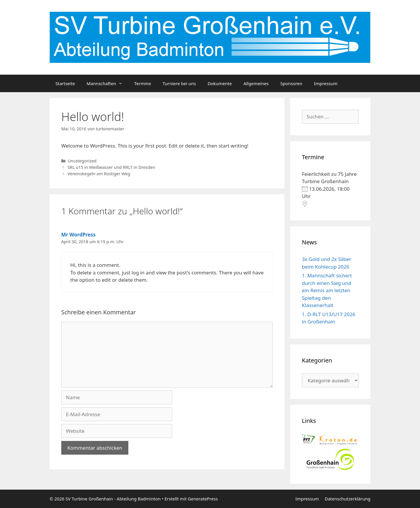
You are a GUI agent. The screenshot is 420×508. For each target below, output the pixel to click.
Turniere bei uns (179, 83)
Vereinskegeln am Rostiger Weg (99, 174)
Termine (143, 83)
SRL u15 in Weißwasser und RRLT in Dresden (111, 167)
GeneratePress (203, 499)
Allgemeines (256, 83)
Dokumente (220, 83)
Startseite (65, 83)
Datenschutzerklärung (348, 499)
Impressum (326, 83)
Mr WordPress (78, 235)
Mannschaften (107, 83)
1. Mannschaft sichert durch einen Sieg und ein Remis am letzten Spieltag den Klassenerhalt (327, 290)
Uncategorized (82, 161)
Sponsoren (291, 83)
